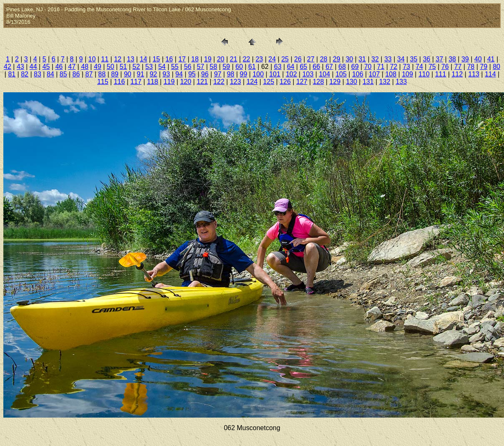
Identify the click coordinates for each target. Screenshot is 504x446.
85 (63, 74)
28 (324, 59)
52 (136, 67)
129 (335, 82)
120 (186, 82)
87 (89, 74)
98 (231, 74)
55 (175, 67)
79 (484, 67)
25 (285, 59)
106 (358, 74)
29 (337, 59)
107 (374, 74)
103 (308, 74)
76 (445, 67)
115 (103, 82)
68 (342, 67)
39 (465, 59)
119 (169, 82)
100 (258, 74)
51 (123, 67)
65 (303, 67)
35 (414, 59)
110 (424, 74)
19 (208, 59)
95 (192, 74)
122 (219, 82)
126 (285, 82)
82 (25, 74)
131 (368, 82)
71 (381, 67)
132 (385, 82)
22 (247, 59)
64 (291, 67)
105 (341, 74)
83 (38, 74)
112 (457, 74)
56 (188, 67)
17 (182, 59)
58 (214, 67)
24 (272, 59)
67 (329, 67)
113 (474, 74)
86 (76, 74)
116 (120, 82)
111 (441, 74)
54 (162, 67)
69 (355, 67)
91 (141, 74)
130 (352, 82)
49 (98, 67)
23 (259, 59)
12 (118, 59)
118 (152, 82)
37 (439, 59)
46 (59, 67)
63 (278, 67)
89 (115, 74)
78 (471, 67)
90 (128, 74)
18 (195, 59)
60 (239, 67)
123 (236, 82)
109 (407, 74)
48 (85, 67)
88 (102, 74)
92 (154, 74)
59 (226, 67)
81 (12, 74)
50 (111, 67)
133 (401, 82)
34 (401, 59)
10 (92, 59)
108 (391, 74)
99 (244, 74)
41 (491, 59)
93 (166, 74)
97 (218, 74)
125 (268, 82)
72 (393, 67)
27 (311, 59)
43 (20, 67)
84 (50, 74)
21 (234, 59)
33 (388, 59)
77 (458, 67)
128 (319, 82)
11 (105, 59)
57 (201, 67)
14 (144, 59)
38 (452, 59)
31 (362, 59)
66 (316, 67)
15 (156, 59)
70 (368, 67)
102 (291, 74)
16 (169, 59)
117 (136, 82)
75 (432, 67)
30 (349, 59)
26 (298, 59)
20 (221, 59)
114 (490, 74)
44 (33, 67)
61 (252, 67)
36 (426, 59)
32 (375, 59)
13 (131, 59)
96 (205, 74)
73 (406, 67)
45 (46, 67)
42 (8, 67)
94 (179, 74)
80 (496, 67)
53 (149, 67)
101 (275, 74)
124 (252, 82)
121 (202, 82)
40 (478, 59)
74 (419, 67)
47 (72, 67)
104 (324, 74)
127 (302, 82)
